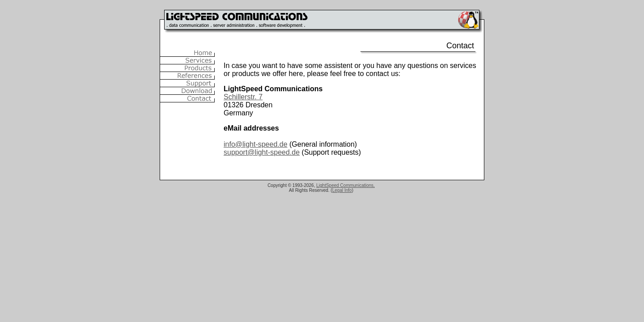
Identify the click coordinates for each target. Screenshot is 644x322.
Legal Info (342, 190)
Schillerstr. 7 (243, 97)
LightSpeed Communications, (345, 185)
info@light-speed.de (256, 144)
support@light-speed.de (262, 152)
